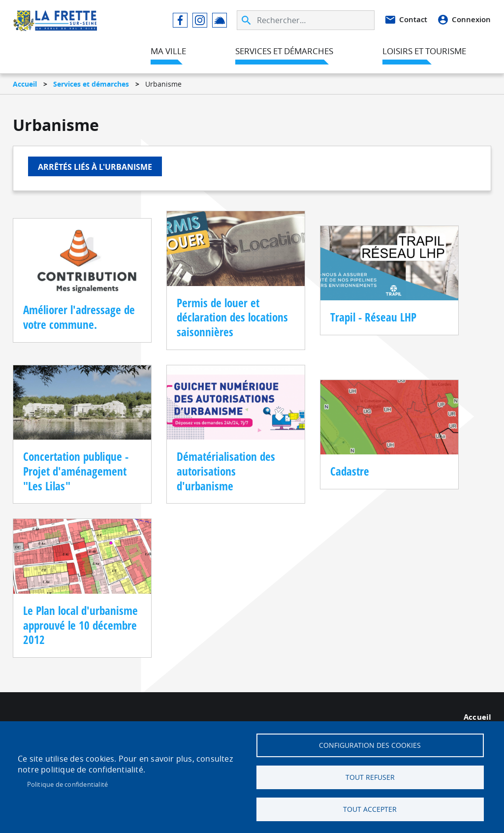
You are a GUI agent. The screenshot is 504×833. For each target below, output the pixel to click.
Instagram (200, 20)
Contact (413, 19)
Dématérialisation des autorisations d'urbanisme (226, 471)
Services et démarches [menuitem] (284, 51)
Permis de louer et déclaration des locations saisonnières (232, 318)
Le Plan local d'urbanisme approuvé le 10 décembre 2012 (80, 625)
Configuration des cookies (370, 745)
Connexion (471, 19)
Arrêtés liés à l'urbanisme (95, 167)
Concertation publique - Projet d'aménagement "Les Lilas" (76, 471)
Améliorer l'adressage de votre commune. (79, 317)
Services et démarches (91, 84)
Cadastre (350, 471)
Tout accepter (370, 809)
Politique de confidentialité (68, 784)
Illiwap (220, 20)
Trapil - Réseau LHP (373, 317)
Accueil (25, 84)
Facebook (180, 20)
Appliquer (247, 20)
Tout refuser (370, 777)
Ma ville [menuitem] (168, 51)
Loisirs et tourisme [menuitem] (424, 51)
